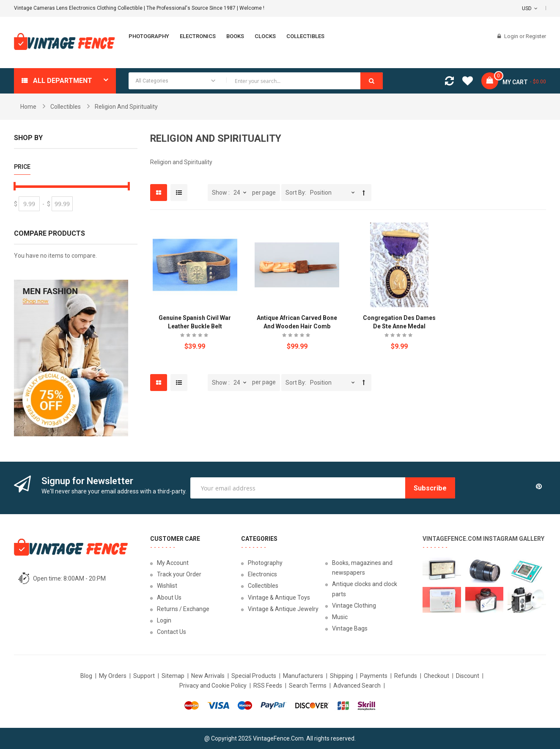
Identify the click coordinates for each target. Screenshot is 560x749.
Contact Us (172, 632)
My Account (173, 563)
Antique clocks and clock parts (365, 589)
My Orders (113, 676)
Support (144, 676)
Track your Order (179, 574)
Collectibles (66, 107)
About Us (169, 598)
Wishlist (167, 586)
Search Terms (308, 686)
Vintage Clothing (354, 606)
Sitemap (173, 676)
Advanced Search (357, 686)
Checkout (436, 676)
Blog (86, 676)
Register (536, 36)
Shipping (342, 676)
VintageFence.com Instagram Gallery (483, 539)
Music (340, 617)
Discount (468, 676)
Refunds (406, 676)
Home (28, 107)
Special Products (254, 676)
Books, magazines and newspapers (362, 568)
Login (512, 36)
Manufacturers (303, 676)
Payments (374, 676)
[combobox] (256, 81)
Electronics (262, 574)
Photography (265, 563)
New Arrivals (208, 676)
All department (63, 81)
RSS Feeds (268, 686)
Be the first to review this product (195, 336)
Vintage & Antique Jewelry (283, 609)
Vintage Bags (350, 628)
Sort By (295, 193)
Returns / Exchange (183, 609)
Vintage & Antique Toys (279, 598)
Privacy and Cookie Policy (213, 686)
